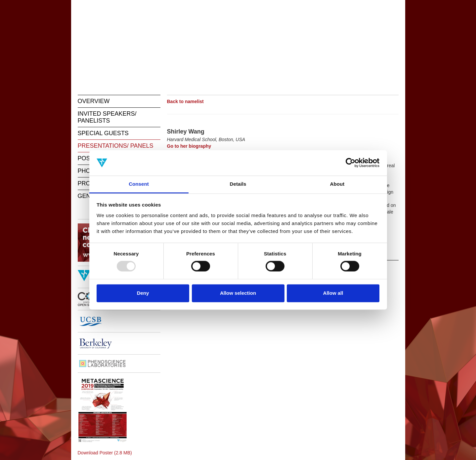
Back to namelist (185, 101)
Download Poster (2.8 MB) (105, 453)
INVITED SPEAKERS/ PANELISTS (107, 117)
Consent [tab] (139, 184)
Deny (143, 293)
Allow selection (238, 293)
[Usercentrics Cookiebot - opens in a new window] (350, 163)
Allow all (333, 293)
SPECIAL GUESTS (103, 133)
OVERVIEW (94, 101)
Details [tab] (238, 184)
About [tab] (337, 184)
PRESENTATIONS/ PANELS (116, 146)
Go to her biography (189, 146)
